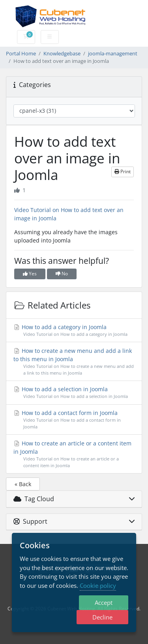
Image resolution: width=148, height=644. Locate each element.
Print (123, 171)
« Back (23, 484)
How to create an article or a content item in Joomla (74, 454)
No (62, 274)
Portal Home (21, 54)
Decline (102, 617)
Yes (30, 274)
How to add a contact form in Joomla (74, 420)
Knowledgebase (62, 54)
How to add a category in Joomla (74, 331)
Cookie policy (98, 585)
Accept (104, 602)
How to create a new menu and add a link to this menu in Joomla (74, 362)
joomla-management (113, 54)
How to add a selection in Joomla (74, 393)
